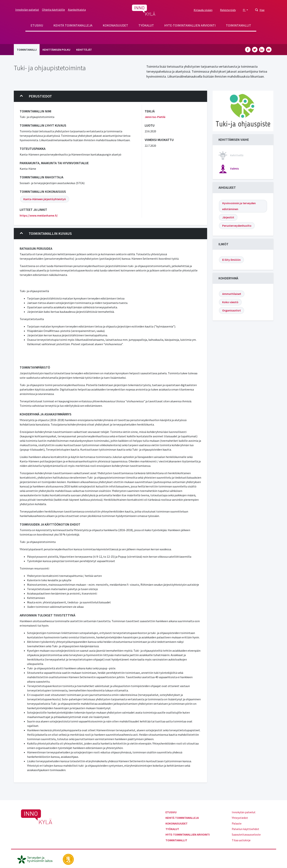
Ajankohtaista (77, 10)
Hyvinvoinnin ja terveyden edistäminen (239, 206)
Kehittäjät (84, 50)
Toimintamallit (238, 25)
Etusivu (37, 25)
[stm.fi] (68, 859)
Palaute (237, 823)
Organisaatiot (231, 310)
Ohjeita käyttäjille (53, 10)
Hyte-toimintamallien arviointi (190, 25)
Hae (262, 10)
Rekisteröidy (228, 10)
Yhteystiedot (240, 818)
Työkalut (146, 25)
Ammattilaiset (232, 294)
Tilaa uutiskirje (241, 840)
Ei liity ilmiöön (231, 260)
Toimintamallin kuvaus (46, 233)
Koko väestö (230, 302)
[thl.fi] (37, 859)
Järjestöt (228, 217)
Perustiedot (36, 96)
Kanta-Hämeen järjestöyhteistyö (45, 199)
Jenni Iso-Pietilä (155, 117)
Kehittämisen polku (56, 50)
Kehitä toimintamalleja (73, 25)
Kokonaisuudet (115, 25)
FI (244, 10)
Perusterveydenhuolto (237, 226)
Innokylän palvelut (27, 10)
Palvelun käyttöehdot (245, 829)
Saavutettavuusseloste (246, 834)
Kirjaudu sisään (203, 10)
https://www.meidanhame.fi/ (39, 215)
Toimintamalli (27, 50)
